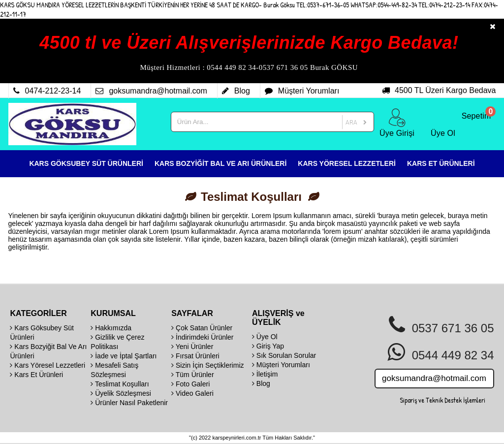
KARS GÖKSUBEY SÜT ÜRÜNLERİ (86, 163)
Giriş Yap (268, 346)
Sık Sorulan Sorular (284, 355)
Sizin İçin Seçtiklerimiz (207, 365)
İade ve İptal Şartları (124, 356)
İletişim (265, 374)
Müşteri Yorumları (281, 365)
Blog (261, 383)
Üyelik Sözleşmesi (121, 393)
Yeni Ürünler (192, 347)
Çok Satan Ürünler (202, 328)
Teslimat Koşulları (120, 384)
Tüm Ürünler (192, 375)
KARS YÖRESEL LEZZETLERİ (347, 163)
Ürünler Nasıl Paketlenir (129, 403)
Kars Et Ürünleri (36, 375)
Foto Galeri (190, 384)
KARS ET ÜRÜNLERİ (441, 163)
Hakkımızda (111, 328)
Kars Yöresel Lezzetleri (47, 365)
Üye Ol (265, 337)
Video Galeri (192, 393)
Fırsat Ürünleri (195, 356)
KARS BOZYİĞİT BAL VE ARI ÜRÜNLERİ (220, 163)
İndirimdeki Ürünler (202, 337)
